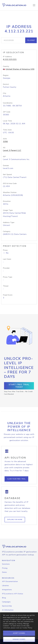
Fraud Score (8, 295)
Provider (6, 268)
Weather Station (10, 192)
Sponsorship (7, 606)
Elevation (7, 201)
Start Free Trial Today (19, 386)
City (5, 93)
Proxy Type (8, 277)
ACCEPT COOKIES (19, 633)
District (6, 84)
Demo (4, 572)
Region (6, 75)
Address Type (9, 222)
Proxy (5, 250)
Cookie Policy (27, 628)
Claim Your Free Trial (16, 479)
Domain (6, 166)
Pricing (5, 568)
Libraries (5, 586)
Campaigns (6, 602)
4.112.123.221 (10, 59)
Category (7, 231)
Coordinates (8, 103)
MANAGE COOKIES (19, 639)
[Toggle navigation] (34, 5)
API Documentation (10, 581)
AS (4, 148)
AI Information (8, 610)
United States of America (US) (20, 69)
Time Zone (7, 130)
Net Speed (7, 175)
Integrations (7, 590)
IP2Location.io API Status (13, 594)
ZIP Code (7, 112)
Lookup (31, 40)
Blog (4, 598)
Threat (6, 286)
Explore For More (15, 520)
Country (6, 66)
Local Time (7, 121)
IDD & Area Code (10, 183)
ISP (4, 157)
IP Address (7, 57)
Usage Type (8, 210)
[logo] (19, 547)
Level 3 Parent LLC (12, 150)
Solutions (6, 564)
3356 (5, 142)
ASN (5, 139)
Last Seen (7, 259)
